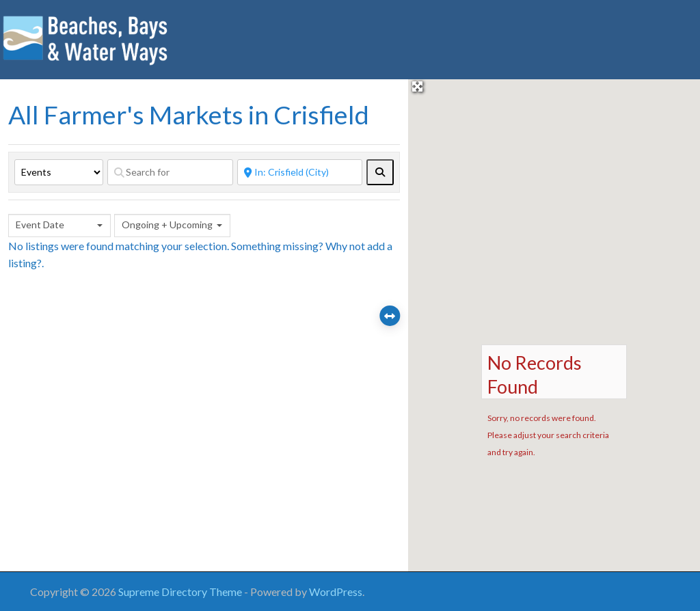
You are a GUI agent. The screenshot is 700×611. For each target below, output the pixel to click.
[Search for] (170, 172)
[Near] (300, 172)
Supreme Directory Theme (181, 592)
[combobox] (59, 226)
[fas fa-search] (380, 172)
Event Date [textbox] (40, 225)
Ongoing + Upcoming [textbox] (167, 225)
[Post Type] (59, 172)
